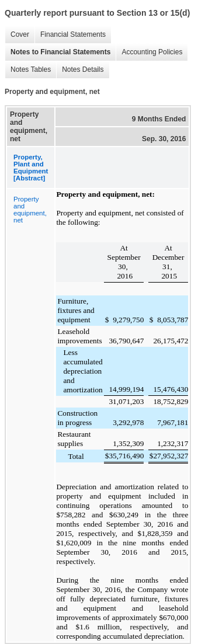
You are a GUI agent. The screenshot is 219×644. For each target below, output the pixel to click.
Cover (17, 35)
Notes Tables (28, 70)
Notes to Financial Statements (58, 52)
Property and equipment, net (30, 210)
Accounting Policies (149, 52)
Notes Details (80, 70)
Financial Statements (70, 35)
